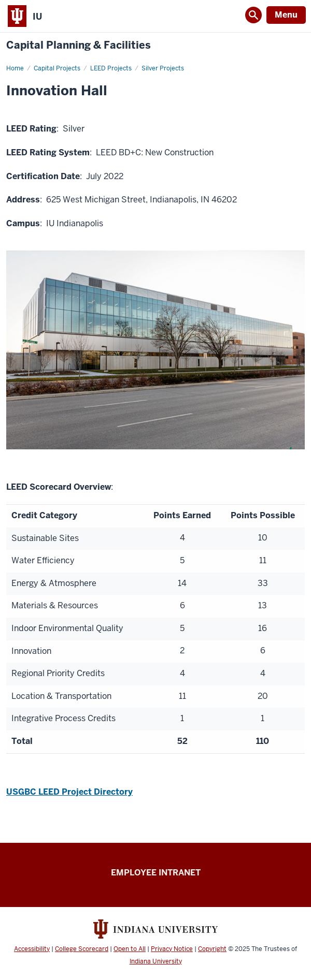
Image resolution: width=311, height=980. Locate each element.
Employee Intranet (156, 873)
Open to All (130, 949)
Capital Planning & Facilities (79, 45)
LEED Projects (111, 68)
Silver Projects (163, 68)
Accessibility (32, 949)
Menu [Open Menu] (286, 15)
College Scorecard (82, 949)
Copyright (212, 949)
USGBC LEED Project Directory (69, 792)
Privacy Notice (172, 949)
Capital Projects (57, 68)
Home (15, 68)
